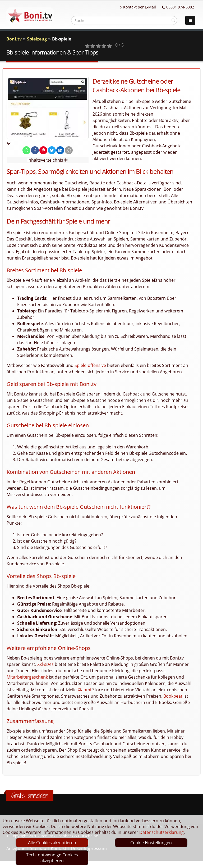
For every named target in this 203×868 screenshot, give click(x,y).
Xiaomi (84, 690)
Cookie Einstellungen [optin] (151, 843)
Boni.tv (14, 39)
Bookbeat (173, 696)
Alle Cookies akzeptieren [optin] (52, 843)
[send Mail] (69, 150)
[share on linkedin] (60, 150)
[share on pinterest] (43, 150)
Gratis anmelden (30, 795)
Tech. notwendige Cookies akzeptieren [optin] (52, 858)
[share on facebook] (35, 150)
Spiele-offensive (90, 365)
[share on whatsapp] (26, 150)
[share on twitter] (52, 150)
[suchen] (173, 20)
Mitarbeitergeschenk (27, 677)
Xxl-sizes (45, 664)
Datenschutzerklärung (162, 832)
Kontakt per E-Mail (138, 7)
